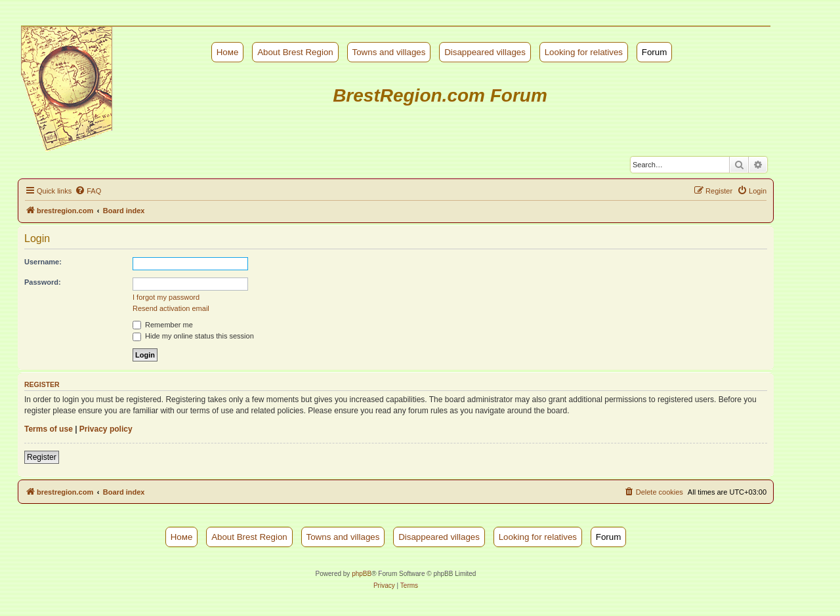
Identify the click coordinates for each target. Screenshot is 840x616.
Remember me (163, 325)
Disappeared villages (485, 52)
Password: (43, 282)
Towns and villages (389, 52)
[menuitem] (88, 191)
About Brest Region (295, 52)
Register (42, 457)
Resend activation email (171, 308)
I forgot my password (166, 297)
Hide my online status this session (193, 336)
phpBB (362, 574)
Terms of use (49, 429)
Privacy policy (106, 429)
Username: (43, 262)
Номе (228, 52)
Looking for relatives (584, 52)
